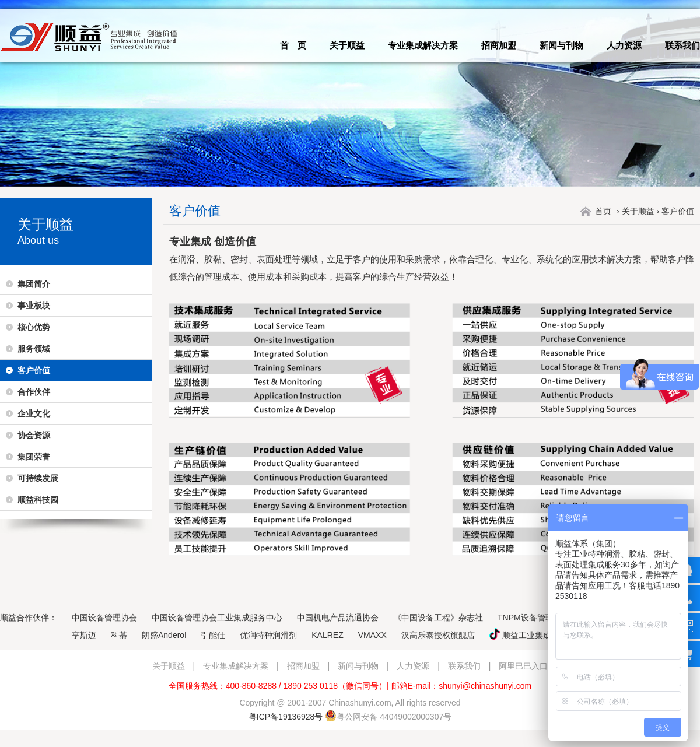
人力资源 (624, 45)
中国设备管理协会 (104, 618)
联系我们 (682, 45)
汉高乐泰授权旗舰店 (438, 635)
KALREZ (327, 635)
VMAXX (372, 635)
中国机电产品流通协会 (338, 618)
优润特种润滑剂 (268, 635)
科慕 (119, 635)
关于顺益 (347, 45)
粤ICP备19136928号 (286, 717)
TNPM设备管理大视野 (538, 618)
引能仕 (213, 635)
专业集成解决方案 (423, 45)
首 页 (293, 45)
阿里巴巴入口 (523, 666)
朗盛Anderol (164, 635)
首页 (603, 211)
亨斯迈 (84, 635)
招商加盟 (499, 45)
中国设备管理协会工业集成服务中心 (217, 618)
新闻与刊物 (561, 45)
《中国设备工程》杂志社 (438, 618)
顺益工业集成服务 (528, 635)
